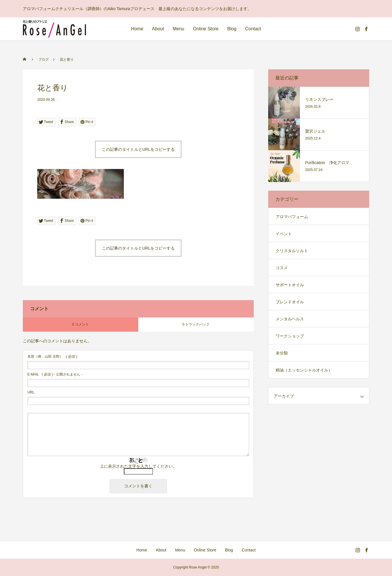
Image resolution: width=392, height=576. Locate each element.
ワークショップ (290, 336)
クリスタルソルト (292, 251)
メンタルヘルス (290, 319)
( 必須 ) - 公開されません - (55, 374)
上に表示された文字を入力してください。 (138, 466)
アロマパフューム (292, 217)
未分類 (282, 353)
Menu (178, 29)
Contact (253, 29)
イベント (284, 234)
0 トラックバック (196, 324)
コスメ (282, 268)
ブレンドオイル (290, 302)
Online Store (206, 29)
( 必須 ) (52, 356)
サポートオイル (290, 285)
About (158, 29)
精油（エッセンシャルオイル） (304, 370)
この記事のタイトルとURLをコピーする (138, 149)
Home (137, 29)
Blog (232, 29)
